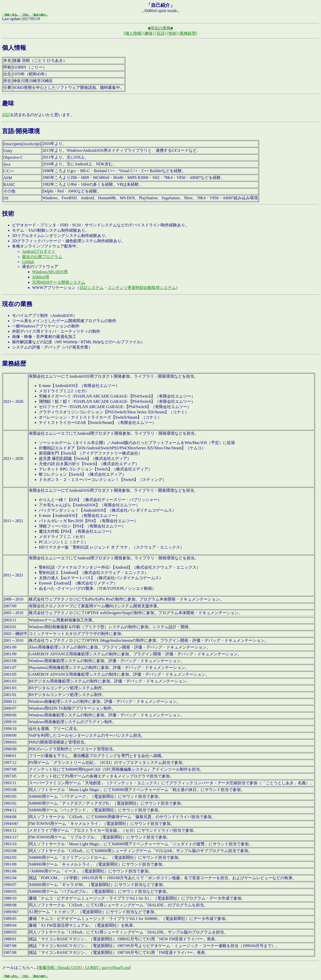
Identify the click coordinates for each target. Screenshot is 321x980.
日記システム (92, 288)
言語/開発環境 (21, 131)
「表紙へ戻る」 (11, 15)
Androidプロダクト (39, 251)
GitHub (28, 262)
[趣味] (149, 33)
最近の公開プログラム (42, 257)
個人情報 (14, 48)
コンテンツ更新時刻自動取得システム (142, 288)
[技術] (172, 33)
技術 (8, 214)
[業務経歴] (188, 33)
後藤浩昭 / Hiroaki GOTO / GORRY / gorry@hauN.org (84, 968)
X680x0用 (41, 277)
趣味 (8, 103)
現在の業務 (17, 304)
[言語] (161, 33)
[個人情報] (133, 33)
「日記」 (25, 15)
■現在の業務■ (160, 28)
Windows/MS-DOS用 (50, 272)
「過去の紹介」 (40, 15)
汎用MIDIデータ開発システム (59, 282)
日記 (6, 115)
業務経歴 (14, 364)
